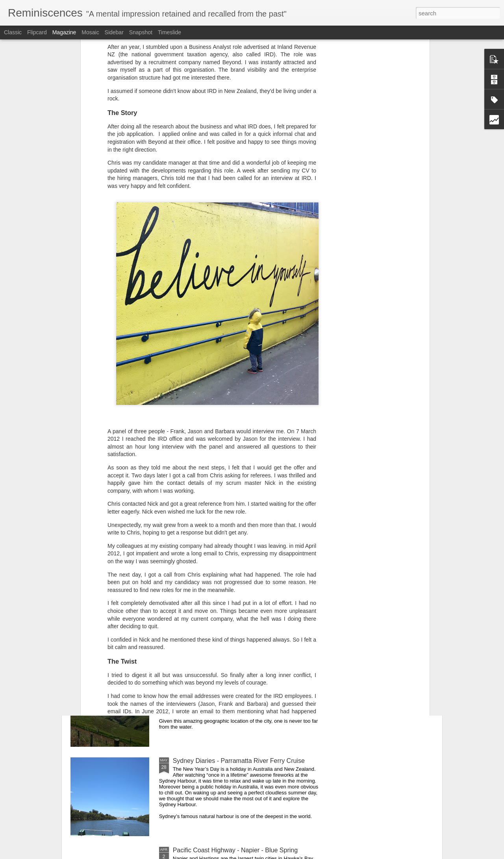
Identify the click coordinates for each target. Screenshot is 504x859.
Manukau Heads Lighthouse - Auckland (228, 671)
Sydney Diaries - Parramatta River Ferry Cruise (239, 761)
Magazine (64, 32)
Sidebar (114, 32)
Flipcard (37, 32)
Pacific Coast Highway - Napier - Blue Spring (235, 850)
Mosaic (90, 32)
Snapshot (141, 32)
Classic (13, 32)
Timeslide (170, 32)
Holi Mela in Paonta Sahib (209, 582)
